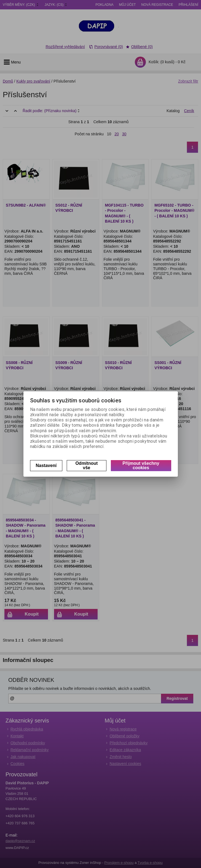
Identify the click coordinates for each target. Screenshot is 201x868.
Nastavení (46, 465)
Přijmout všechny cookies (141, 465)
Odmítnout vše (86, 465)
